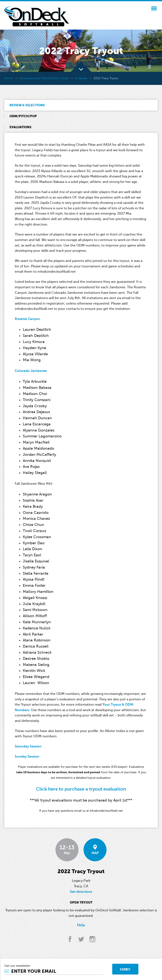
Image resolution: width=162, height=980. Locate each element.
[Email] (54, 971)
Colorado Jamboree (31, 371)
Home (9, 78)
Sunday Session (27, 757)
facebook (70, 939)
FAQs (81, 925)
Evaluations (20, 127)
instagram (92, 939)
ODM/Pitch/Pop (23, 116)
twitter (81, 939)
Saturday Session (28, 746)
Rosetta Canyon (27, 319)
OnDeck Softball (37, 16)
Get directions (81, 892)
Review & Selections (27, 105)
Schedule (81, 78)
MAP (95, 850)
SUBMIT (125, 969)
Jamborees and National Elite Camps (44, 78)
